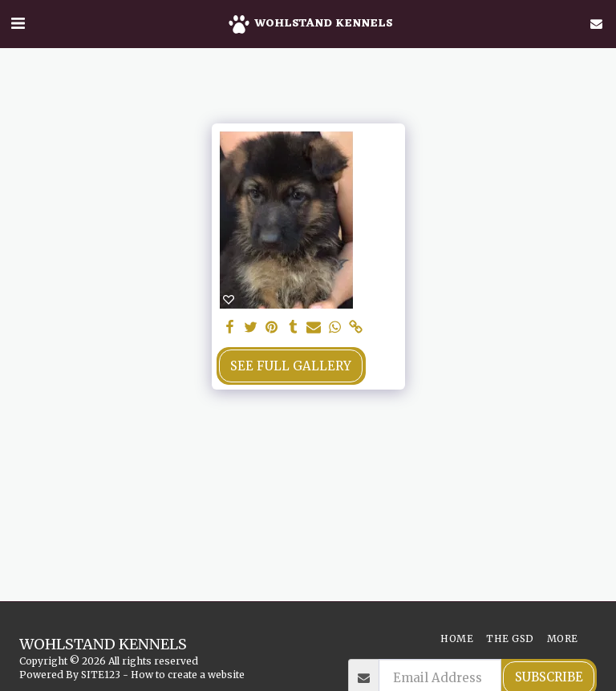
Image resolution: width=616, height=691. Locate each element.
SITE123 (101, 675)
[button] (18, 23)
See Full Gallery (291, 366)
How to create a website (188, 675)
